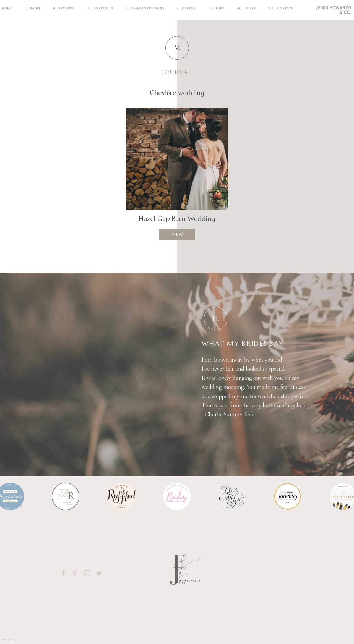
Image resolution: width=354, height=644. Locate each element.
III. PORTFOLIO (100, 8)
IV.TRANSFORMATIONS (145, 8)
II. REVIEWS (64, 8)
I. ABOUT (33, 8)
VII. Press (246, 8)
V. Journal (187, 8)
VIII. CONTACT (281, 8)
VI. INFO (217, 8)
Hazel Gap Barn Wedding (177, 219)
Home (7, 8)
